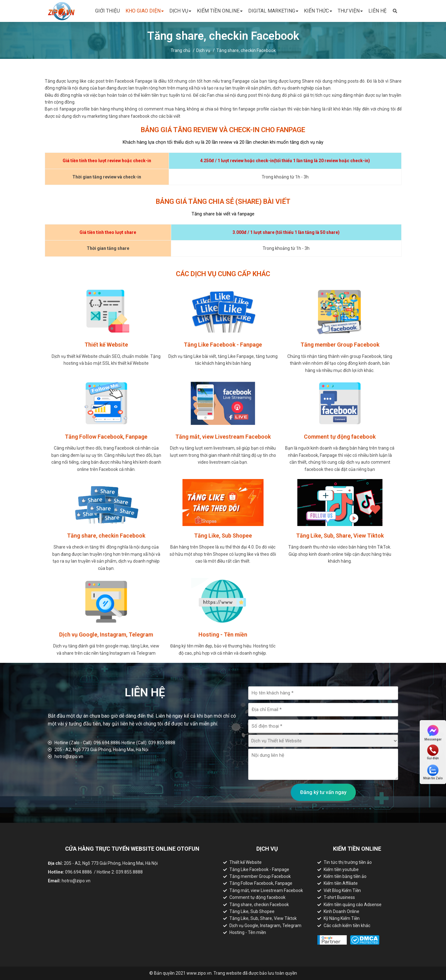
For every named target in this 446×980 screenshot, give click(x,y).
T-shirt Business (339, 897)
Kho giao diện (145, 11)
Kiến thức (318, 11)
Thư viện (350, 11)
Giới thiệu (108, 11)
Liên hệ (377, 11)
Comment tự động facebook (257, 897)
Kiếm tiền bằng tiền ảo (345, 876)
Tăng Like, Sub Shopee (252, 911)
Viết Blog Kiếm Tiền (342, 890)
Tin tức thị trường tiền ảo (348, 862)
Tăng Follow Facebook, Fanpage (261, 883)
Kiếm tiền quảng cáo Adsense (353, 905)
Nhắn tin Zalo (433, 772)
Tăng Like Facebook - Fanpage (259, 869)
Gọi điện (433, 752)
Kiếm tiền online (220, 11)
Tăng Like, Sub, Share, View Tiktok (263, 918)
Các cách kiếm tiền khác (347, 926)
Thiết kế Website (246, 862)
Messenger (433, 732)
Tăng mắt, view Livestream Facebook (266, 890)
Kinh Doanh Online (341, 911)
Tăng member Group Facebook (260, 876)
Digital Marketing (273, 11)
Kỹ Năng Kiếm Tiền (342, 918)
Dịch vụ (180, 11)
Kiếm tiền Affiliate (341, 883)
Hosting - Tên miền (248, 932)
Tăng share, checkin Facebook (246, 50)
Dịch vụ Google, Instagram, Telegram (265, 926)
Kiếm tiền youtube (341, 869)
